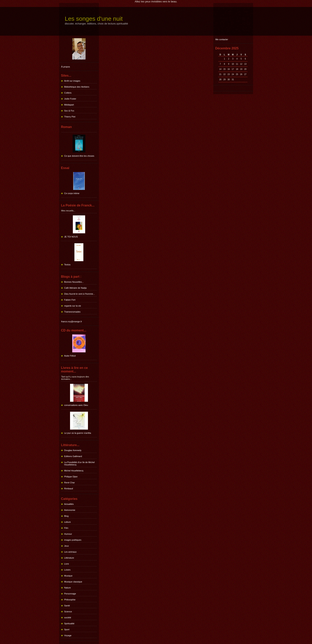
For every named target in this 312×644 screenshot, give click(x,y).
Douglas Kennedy (73, 450)
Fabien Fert (70, 300)
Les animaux (70, 552)
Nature (68, 588)
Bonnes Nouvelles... (74, 282)
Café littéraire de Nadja (76, 288)
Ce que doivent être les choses (79, 156)
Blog (66, 516)
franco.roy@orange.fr (72, 322)
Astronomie (70, 510)
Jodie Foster (70, 99)
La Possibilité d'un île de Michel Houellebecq (79, 463)
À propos (66, 67)
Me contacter (222, 39)
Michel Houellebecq (74, 471)
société (68, 618)
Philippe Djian (71, 477)
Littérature (69, 558)
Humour (68, 534)
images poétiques (73, 540)
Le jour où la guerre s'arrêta (78, 433)
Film (66, 528)
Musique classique (73, 582)
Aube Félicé (70, 356)
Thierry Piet (70, 117)
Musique (68, 576)
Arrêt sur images (72, 81)
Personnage (70, 594)
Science (68, 612)
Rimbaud (69, 489)
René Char (70, 483)
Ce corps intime (72, 193)
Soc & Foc (69, 111)
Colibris (68, 93)
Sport (67, 629)
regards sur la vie (73, 306)
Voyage (68, 635)
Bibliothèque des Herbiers (77, 87)
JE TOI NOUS (71, 237)
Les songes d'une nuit (94, 19)
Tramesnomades (72, 312)
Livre (67, 564)
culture (68, 522)
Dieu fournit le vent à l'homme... (80, 294)
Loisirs (67, 570)
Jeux (67, 546)
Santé (67, 606)
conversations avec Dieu (76, 405)
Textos (67, 265)
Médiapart (69, 105)
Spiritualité (69, 623)
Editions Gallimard (73, 456)
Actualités (69, 504)
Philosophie (70, 600)
